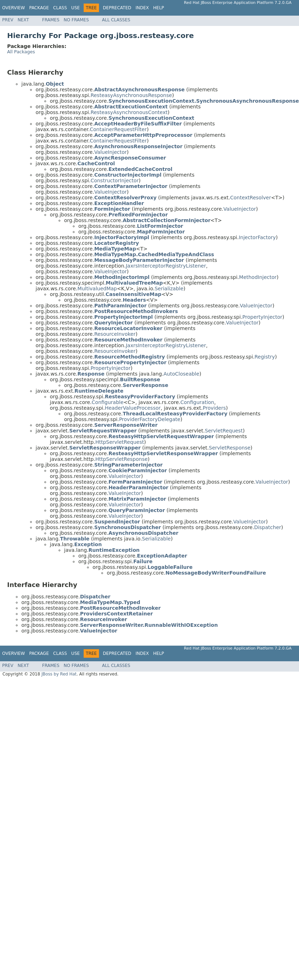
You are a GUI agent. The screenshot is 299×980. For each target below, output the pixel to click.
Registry (265, 357)
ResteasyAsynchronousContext (129, 112)
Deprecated (117, 8)
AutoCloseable (181, 374)
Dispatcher (268, 527)
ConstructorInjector (114, 181)
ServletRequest (224, 431)
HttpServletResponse (122, 459)
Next (23, 20)
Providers (214, 408)
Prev (8, 20)
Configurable (108, 402)
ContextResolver (250, 198)
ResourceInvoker (115, 334)
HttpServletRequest (120, 442)
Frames (51, 20)
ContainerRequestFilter (118, 129)
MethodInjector (258, 277)
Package (39, 8)
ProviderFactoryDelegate (149, 419)
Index (142, 8)
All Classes (116, 20)
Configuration (197, 402)
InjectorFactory (257, 237)
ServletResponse (230, 448)
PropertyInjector (262, 317)
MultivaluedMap (97, 289)
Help (159, 8)
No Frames (76, 20)
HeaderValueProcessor (133, 408)
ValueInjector (111, 152)
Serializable (169, 289)
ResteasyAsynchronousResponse (131, 95)
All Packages (21, 52)
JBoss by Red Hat (59, 674)
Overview (14, 8)
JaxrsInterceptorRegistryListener (166, 266)
